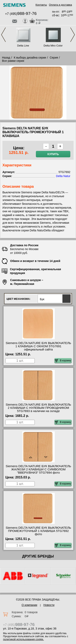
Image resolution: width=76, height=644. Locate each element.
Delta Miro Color (53, 46)
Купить (53, 154)
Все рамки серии (13, 61)
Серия (54, 58)
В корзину (63, 361)
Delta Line (23, 46)
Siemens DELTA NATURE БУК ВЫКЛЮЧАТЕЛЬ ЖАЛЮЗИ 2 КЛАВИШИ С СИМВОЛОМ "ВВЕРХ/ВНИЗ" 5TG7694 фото (38, 469)
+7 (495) (21, 14)
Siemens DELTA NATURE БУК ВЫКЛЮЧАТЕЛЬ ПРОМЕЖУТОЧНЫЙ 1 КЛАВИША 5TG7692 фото (38, 531)
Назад (6, 58)
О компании (29, 605)
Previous (3, 35)
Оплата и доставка (60, 5)
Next (73, 35)
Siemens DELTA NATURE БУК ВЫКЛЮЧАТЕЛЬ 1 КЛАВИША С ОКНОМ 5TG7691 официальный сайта (38, 346)
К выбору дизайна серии (30, 58)
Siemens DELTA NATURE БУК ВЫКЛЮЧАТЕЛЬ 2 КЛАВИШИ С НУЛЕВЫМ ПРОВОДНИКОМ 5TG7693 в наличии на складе (38, 408)
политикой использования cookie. (23, 639)
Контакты (41, 5)
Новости (49, 605)
